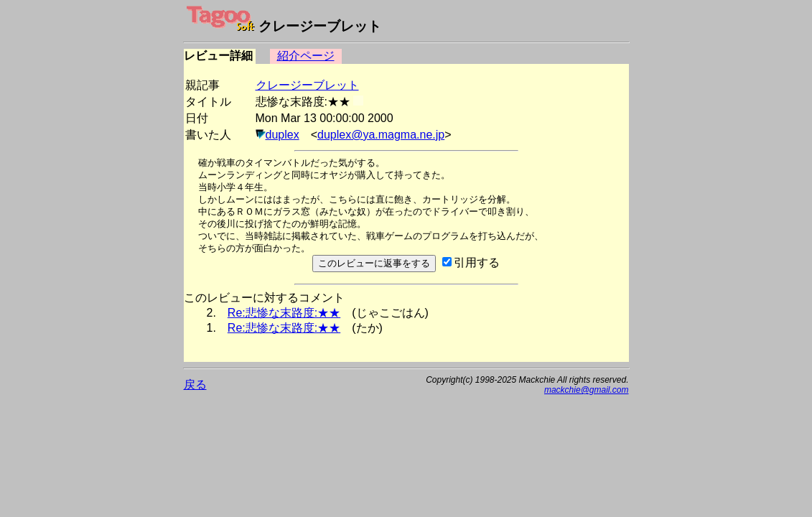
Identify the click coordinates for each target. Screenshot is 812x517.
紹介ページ (306, 56)
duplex (283, 135)
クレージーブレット (307, 85)
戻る (195, 385)
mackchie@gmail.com (587, 390)
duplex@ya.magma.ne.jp (381, 135)
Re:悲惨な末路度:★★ (284, 313)
